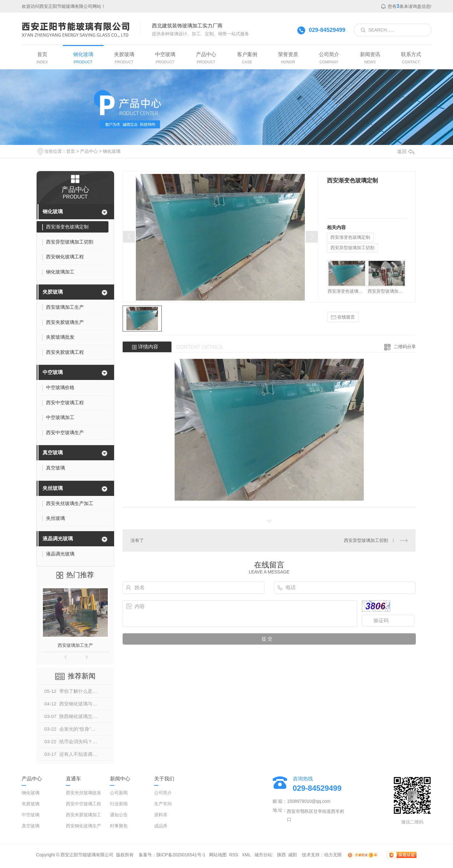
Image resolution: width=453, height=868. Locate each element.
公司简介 (163, 793)
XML (247, 855)
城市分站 (263, 855)
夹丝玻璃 (53, 488)
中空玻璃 (53, 372)
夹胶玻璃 (53, 292)
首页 (71, 151)
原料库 (161, 815)
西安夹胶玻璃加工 (84, 815)
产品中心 (89, 151)
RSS (234, 855)
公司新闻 (119, 793)
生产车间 (163, 804)
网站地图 (218, 855)
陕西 (282, 855)
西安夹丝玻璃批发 (84, 793)
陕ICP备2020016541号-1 (181, 855)
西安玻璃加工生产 (75, 645)
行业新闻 (119, 804)
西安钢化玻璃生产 (84, 826)
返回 (406, 151)
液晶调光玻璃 (58, 539)
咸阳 (293, 855)
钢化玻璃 (112, 151)
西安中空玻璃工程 (84, 804)
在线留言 (343, 317)
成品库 (161, 826)
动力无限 (333, 855)
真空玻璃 (53, 453)
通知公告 (119, 815)
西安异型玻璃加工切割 (352, 248)
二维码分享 (405, 347)
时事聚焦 (119, 826)
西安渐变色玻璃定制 (350, 237)
